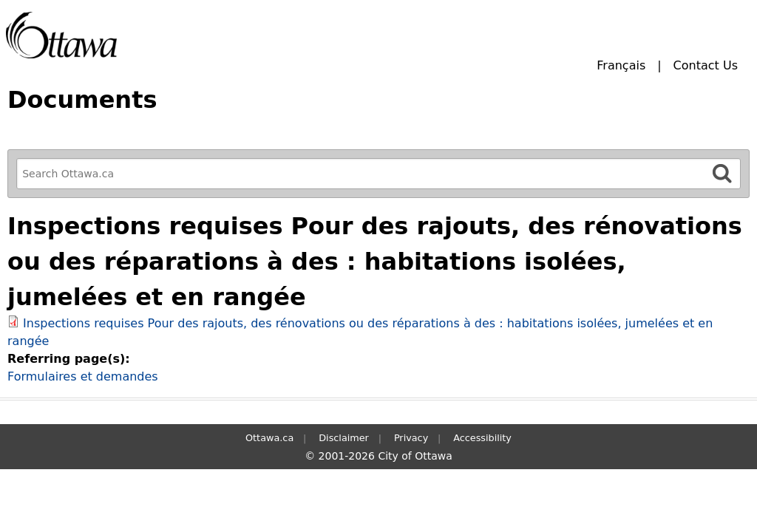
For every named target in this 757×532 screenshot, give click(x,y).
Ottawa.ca (269, 438)
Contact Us (706, 65)
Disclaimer (344, 438)
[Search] (722, 173)
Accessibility (482, 438)
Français (621, 65)
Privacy (411, 438)
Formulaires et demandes (83, 376)
